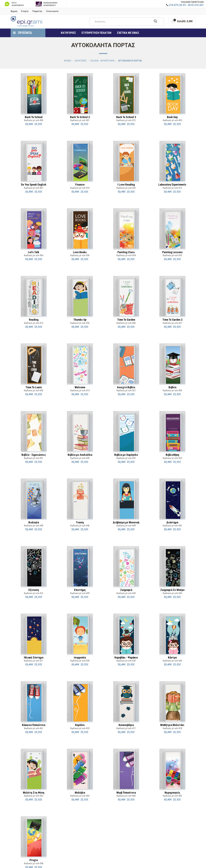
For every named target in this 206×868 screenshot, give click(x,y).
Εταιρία (25, 11)
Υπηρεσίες (37, 11)
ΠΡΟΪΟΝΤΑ (22, 33)
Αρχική (14, 11)
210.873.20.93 (177, 5)
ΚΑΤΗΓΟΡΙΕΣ (68, 33)
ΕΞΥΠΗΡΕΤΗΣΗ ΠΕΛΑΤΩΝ (96, 33)
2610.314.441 (196, 5)
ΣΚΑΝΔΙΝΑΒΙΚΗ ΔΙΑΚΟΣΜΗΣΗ (47, 4)
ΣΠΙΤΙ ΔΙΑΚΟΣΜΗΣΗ (14, 4)
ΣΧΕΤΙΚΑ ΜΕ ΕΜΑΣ (128, 33)
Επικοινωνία (52, 11)
